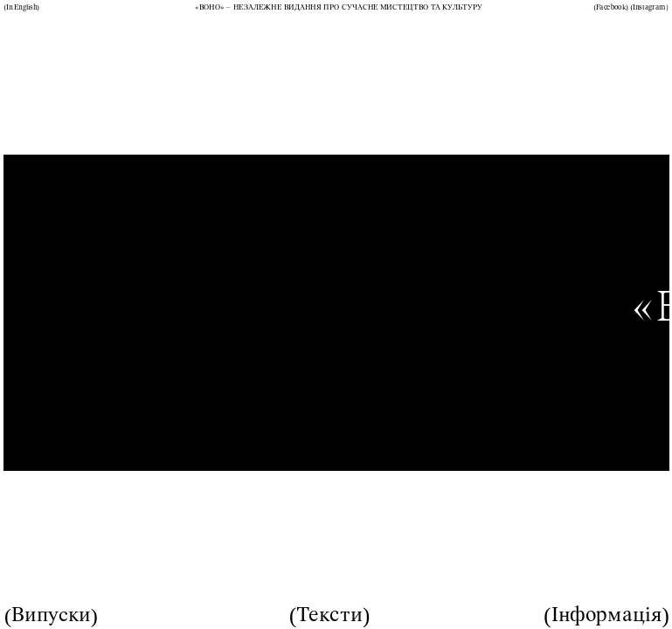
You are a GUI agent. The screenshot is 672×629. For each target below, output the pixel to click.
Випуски (51, 616)
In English (21, 8)
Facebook (611, 8)
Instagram (649, 8)
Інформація (607, 615)
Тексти (329, 615)
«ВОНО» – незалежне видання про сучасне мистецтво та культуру (339, 8)
